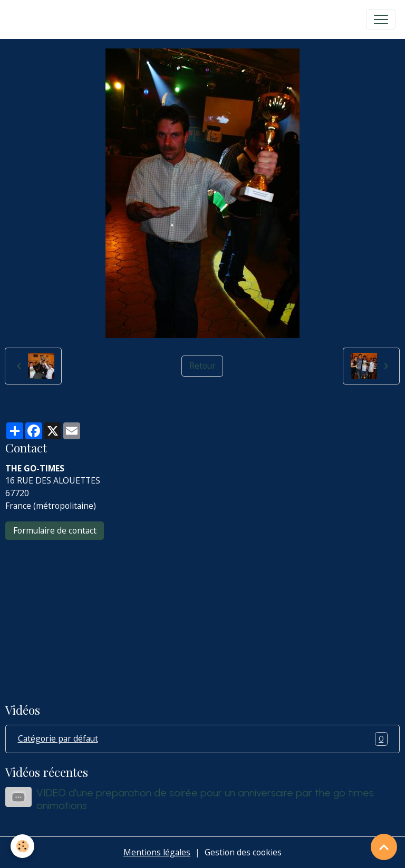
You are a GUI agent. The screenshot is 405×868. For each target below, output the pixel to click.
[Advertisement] (202, 614)
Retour (202, 366)
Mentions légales (157, 852)
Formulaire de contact (55, 530)
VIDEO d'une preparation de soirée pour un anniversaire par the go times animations (205, 799)
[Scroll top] (384, 847)
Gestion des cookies (243, 852)
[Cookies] (22, 846)
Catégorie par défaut (203, 739)
